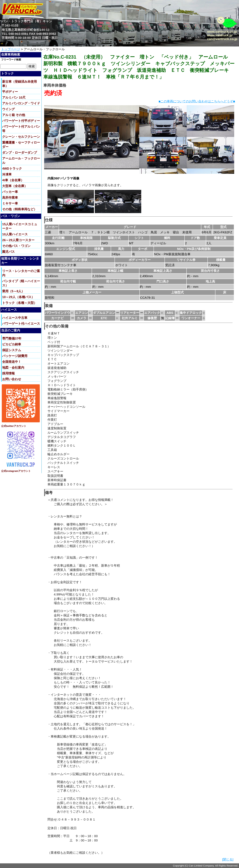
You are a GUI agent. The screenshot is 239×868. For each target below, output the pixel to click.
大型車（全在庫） (15, 186)
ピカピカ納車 (12, 344)
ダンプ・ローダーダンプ (20, 153)
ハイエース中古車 (15, 318)
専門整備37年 (12, 338)
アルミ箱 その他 (14, 115)
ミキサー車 (10, 203)
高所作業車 (10, 198)
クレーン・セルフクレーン (21, 137)
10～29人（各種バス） (18, 297)
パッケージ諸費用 (15, 356)
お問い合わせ (12, 379)
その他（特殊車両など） (20, 209)
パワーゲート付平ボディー (21, 121)
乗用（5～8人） (13, 291)
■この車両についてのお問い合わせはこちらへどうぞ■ (197, 101)
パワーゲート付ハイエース (21, 324)
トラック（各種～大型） (20, 303)
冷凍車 (7, 174)
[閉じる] (228, 859)
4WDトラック (12, 169)
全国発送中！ (12, 362)
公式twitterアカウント (14, 426)
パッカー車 (10, 192)
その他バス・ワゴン (16, 246)
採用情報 (8, 373)
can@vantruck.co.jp (222, 39)
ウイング (8, 109)
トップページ (11, 49)
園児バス (8, 252)
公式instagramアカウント (16, 471)
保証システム (12, 350)
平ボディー (10, 92)
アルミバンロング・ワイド (21, 103)
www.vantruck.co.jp (222, 32)
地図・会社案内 (13, 368)
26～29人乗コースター (18, 240)
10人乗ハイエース (15, 234)
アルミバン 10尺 (14, 98)
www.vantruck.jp (220, 35)
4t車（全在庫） (13, 180)
